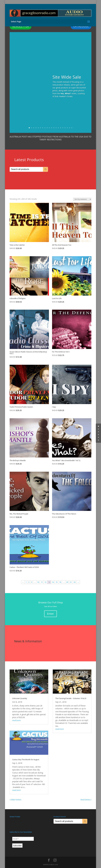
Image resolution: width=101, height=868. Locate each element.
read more (16, 720)
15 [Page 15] (57, 582)
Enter (50, 614)
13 (56, 128)
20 (72, 128)
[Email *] (23, 839)
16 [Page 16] (60, 582)
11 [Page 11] (42, 582)
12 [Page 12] (46, 582)
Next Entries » (86, 800)
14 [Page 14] (53, 582)
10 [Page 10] (38, 582)
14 (58, 128)
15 (61, 128)
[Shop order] (82, 199)
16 (63, 128)
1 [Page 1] (26, 582)
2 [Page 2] (29, 582)
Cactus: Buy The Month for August (26, 759)
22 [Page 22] (75, 582)
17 (65, 128)
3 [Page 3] (32, 582)
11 (52, 128)
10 (49, 128)
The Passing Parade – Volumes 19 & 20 (71, 698)
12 (54, 128)
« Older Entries (15, 800)
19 (70, 128)
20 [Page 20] (67, 582)
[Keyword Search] (26, 169)
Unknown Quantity (20, 698)
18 (67, 128)
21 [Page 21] (71, 582)
